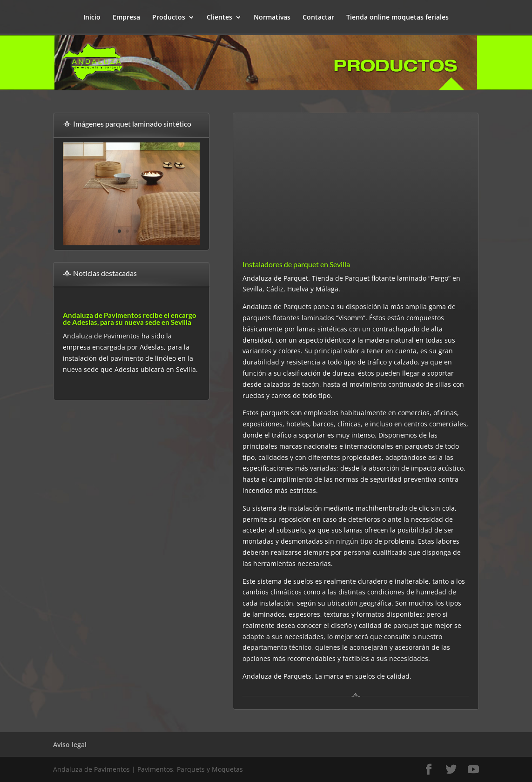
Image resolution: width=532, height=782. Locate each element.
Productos (169, 18)
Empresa (126, 18)
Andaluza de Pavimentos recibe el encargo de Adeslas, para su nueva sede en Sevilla (130, 319)
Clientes (219, 18)
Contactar (318, 18)
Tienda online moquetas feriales (397, 18)
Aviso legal (70, 745)
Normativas (272, 18)
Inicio (92, 18)
